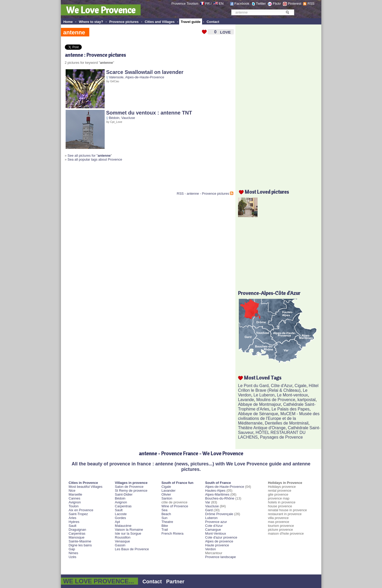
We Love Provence (101, 10)
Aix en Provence (81, 510)
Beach (166, 514)
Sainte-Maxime (80, 541)
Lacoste (121, 514)
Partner (175, 581)
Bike (165, 526)
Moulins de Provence (276, 400)
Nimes (74, 553)
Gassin (120, 545)
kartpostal (307, 400)
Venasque (122, 541)
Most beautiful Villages (86, 487)
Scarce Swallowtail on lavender (145, 72)
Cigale (300, 386)
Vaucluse (128, 118)
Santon (167, 498)
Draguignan (77, 530)
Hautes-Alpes (215, 491)
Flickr (277, 4)
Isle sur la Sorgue (128, 533)
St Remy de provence (131, 491)
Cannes (75, 498)
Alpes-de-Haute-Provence (145, 77)
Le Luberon (264, 395)
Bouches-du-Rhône (220, 498)
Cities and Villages (160, 22)
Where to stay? (91, 22)
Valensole (116, 77)
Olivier (166, 494)
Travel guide (191, 22)
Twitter (261, 4)
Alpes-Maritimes (217, 494)
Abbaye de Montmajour (259, 404)
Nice (72, 491)
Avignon (75, 502)
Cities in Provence (83, 483)
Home (68, 22)
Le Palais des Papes (291, 409)
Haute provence (217, 545)
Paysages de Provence (281, 437)
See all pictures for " (89, 156)
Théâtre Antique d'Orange (262, 428)
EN (221, 4)
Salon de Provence (129, 487)
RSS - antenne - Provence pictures (203, 194)
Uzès (73, 557)
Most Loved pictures (267, 192)
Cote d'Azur (214, 526)
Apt (117, 522)
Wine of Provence (175, 506)
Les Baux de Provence (132, 549)
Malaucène (123, 526)
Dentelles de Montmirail (287, 423)
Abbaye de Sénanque (258, 414)
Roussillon (123, 537)
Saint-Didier (124, 494)
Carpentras (77, 533)
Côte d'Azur (281, 386)
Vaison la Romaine (129, 530)
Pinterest (295, 4)
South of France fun (177, 483)
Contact (213, 22)
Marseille (76, 494)
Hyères (74, 522)
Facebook (242, 4)
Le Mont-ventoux (292, 395)
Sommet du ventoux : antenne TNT (149, 113)
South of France (218, 483)
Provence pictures (124, 22)
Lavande (246, 400)
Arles (73, 518)
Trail (165, 530)
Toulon (74, 506)
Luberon (211, 518)
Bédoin (114, 118)
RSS (311, 4)
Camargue (213, 530)
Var (208, 502)
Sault (73, 526)
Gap (72, 549)
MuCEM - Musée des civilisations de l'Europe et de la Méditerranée (279, 418)
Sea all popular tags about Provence (95, 159)
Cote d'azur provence (221, 537)
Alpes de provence (219, 541)
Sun (164, 518)
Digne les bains (80, 545)
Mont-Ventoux (216, 533)
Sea (164, 510)
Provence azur (216, 522)
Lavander (168, 491)
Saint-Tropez (78, 514)
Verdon (211, 549)
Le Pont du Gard (253, 386)
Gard (209, 510)
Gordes (120, 518)
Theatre (167, 522)
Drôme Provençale (219, 514)
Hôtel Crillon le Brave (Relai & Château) (278, 388)
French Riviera (173, 533)
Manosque (77, 537)
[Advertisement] (126, 179)
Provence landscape (221, 557)
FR (207, 4)
